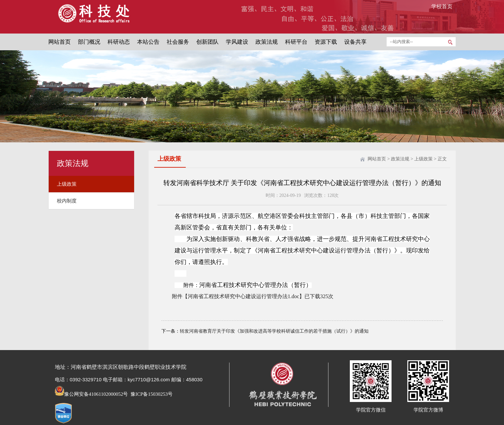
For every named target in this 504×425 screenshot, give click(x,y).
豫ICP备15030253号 (151, 394)
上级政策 (67, 184)
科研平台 (296, 42)
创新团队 (207, 42)
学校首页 (442, 6)
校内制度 (67, 201)
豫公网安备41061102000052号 (91, 394)
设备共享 (355, 42)
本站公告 (148, 42)
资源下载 (326, 42)
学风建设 (237, 42)
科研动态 (119, 42)
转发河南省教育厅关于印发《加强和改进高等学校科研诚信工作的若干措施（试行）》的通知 (274, 331)
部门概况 (89, 42)
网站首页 (60, 42)
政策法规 (267, 42)
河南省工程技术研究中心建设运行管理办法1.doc (243, 296)
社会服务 (178, 42)
